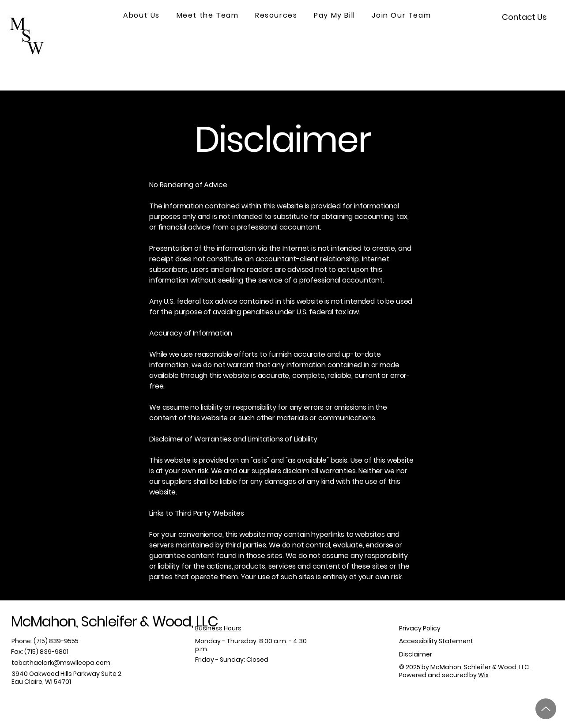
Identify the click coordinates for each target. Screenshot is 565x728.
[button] (141, 16)
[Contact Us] (524, 17)
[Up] (546, 709)
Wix (483, 675)
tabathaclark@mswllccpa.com (61, 663)
